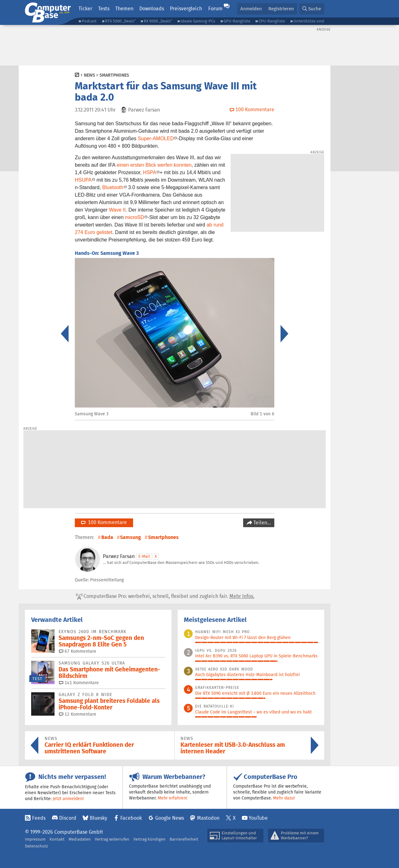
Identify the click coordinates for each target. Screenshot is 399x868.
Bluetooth (113, 187)
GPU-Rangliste (237, 21)
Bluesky (99, 818)
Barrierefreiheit (184, 839)
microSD (135, 217)
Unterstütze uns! (309, 21)
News (89, 75)
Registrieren (281, 9)
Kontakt (57, 839)
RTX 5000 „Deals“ (120, 21)
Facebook (131, 818)
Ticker (85, 9)
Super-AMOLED (156, 138)
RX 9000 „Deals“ (158, 21)
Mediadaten (80, 839)
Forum (215, 9)
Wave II (117, 210)
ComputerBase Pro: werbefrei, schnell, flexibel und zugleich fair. (165, 596)
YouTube (258, 818)
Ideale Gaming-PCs (198, 21)
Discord (68, 818)
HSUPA (83, 180)
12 (78, 714)
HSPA (150, 172)
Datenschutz (36, 846)
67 (78, 651)
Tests (104, 9)
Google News (170, 818)
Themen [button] (124, 9)
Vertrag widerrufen (112, 839)
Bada (107, 537)
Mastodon (208, 818)
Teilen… (262, 523)
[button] (312, 9)
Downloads (152, 9)
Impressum (35, 839)
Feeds (39, 818)
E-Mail (144, 556)
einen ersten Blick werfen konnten (154, 165)
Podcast (89, 21)
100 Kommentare (104, 522)
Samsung (130, 537)
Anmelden (251, 9)
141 (79, 683)
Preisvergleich (186, 9)
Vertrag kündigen (149, 839)
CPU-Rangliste (272, 21)
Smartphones (114, 75)
